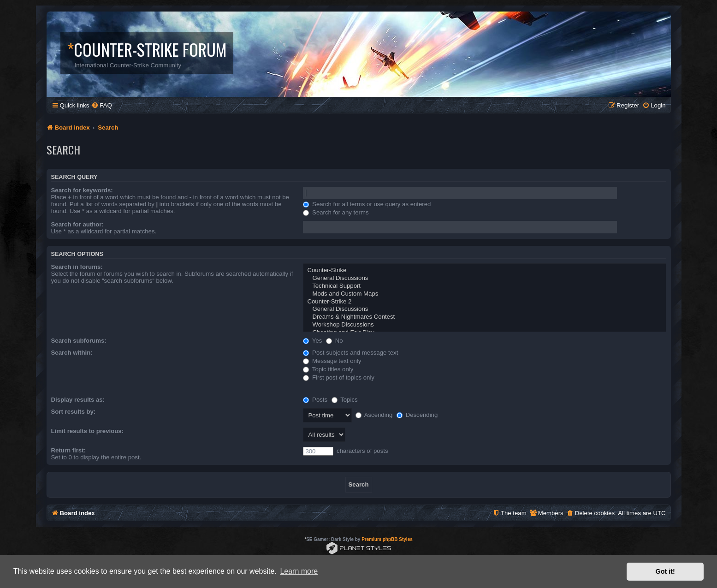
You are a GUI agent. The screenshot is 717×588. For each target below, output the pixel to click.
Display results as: (78, 400)
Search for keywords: (82, 190)
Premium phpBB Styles (387, 539)
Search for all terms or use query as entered (367, 204)
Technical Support (484, 286)
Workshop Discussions (484, 325)
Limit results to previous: (88, 431)
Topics (345, 400)
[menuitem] (101, 105)
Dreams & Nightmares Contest (484, 317)
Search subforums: (79, 341)
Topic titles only (328, 369)
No (335, 341)
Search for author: (77, 224)
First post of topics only (339, 377)
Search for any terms (336, 212)
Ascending (374, 415)
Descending (417, 415)
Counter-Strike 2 (484, 302)
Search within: (72, 353)
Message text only (332, 361)
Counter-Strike (484, 270)
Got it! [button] (665, 571)
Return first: (68, 450)
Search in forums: (77, 267)
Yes (312, 341)
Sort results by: (74, 412)
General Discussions (484, 278)
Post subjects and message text (350, 353)
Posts (315, 400)
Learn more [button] (299, 571)
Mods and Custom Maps (484, 294)
